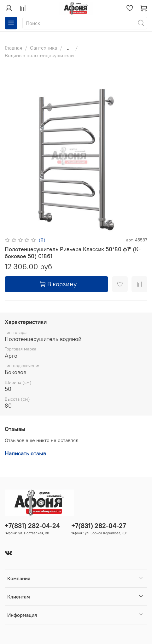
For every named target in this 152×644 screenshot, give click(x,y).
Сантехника (44, 48)
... (69, 48)
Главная (13, 48)
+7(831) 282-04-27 (99, 526)
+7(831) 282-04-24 (32, 526)
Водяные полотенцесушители (39, 55)
